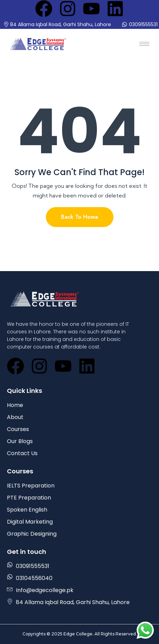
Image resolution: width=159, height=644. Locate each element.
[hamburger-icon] (144, 44)
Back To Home (80, 217)
